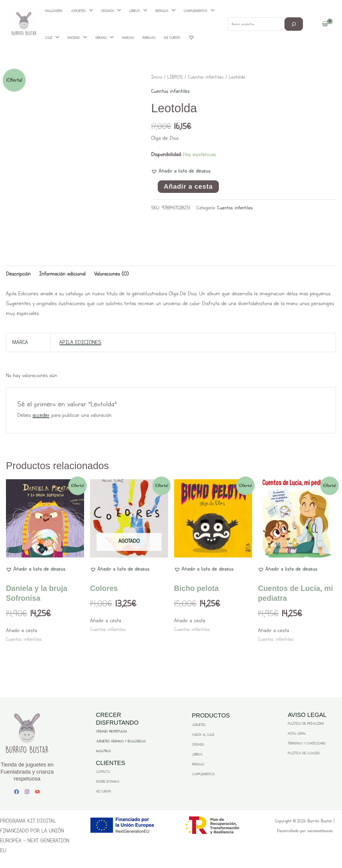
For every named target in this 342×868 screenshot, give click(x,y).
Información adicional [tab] (62, 274)
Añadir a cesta (188, 186)
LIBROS (175, 77)
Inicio (157, 77)
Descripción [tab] (18, 274)
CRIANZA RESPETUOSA (112, 731)
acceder (41, 415)
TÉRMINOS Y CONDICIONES (307, 743)
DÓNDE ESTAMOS (108, 782)
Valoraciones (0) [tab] (111, 274)
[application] (56, 38)
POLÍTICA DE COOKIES (304, 753)
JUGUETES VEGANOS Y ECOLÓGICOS (121, 741)
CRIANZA (198, 745)
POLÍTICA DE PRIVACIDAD (306, 724)
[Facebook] (17, 792)
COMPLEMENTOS (203, 774)
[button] (181, 171)
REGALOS (198, 764)
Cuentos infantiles (206, 77)
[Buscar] (294, 24)
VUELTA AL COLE (203, 735)
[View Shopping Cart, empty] (325, 24)
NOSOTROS (103, 751)
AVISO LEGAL (297, 733)
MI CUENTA (104, 791)
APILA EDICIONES (80, 342)
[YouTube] (37, 792)
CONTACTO (103, 772)
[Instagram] (27, 792)
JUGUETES (199, 725)
